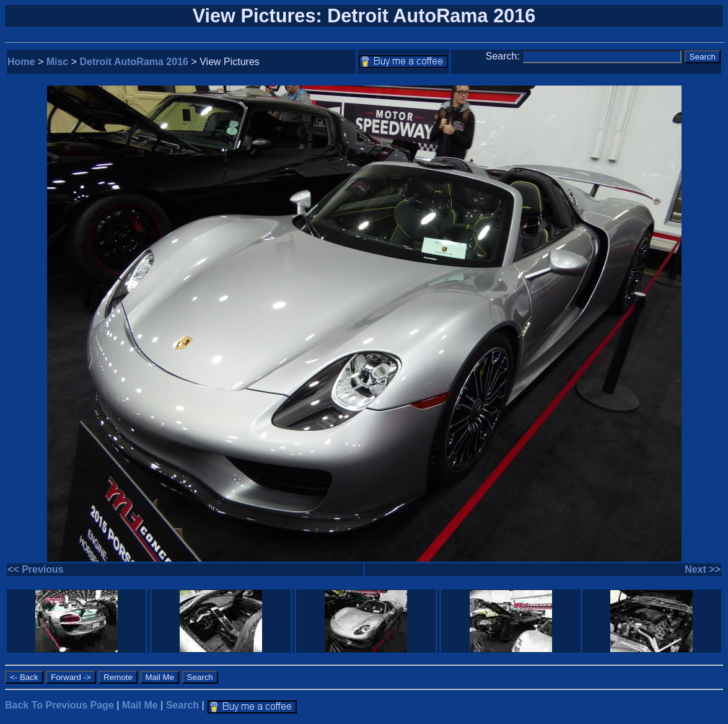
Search (182, 705)
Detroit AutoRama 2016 (134, 62)
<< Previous (36, 569)
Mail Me (140, 705)
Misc (58, 62)
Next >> (703, 569)
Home (21, 62)
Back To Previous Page (59, 705)
